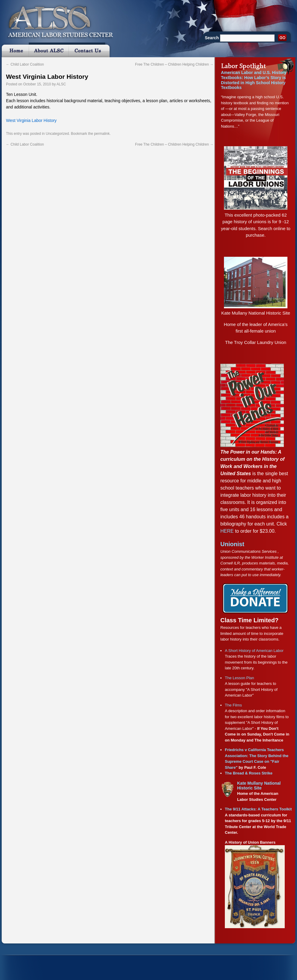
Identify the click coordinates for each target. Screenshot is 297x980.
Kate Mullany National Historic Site (256, 313)
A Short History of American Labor (254, 651)
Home (14, 50)
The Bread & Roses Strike (249, 773)
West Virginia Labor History (47, 77)
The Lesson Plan (240, 678)
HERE (227, 531)
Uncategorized (57, 134)
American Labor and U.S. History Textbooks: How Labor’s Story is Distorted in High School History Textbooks (254, 80)
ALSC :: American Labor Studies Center (57, 19)
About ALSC (49, 50)
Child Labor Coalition (25, 64)
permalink (102, 134)
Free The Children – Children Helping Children (174, 64)
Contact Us (90, 50)
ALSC (61, 84)
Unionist (232, 544)
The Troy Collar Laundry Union (256, 342)
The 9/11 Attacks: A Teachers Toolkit (258, 809)
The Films (233, 705)
